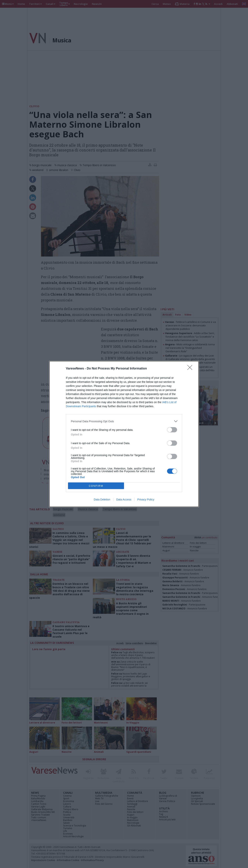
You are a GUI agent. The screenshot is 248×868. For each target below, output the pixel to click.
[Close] (191, 369)
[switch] (172, 430)
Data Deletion (102, 499)
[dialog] (124, 434)
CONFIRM (96, 486)
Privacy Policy (146, 499)
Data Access (124, 499)
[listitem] (124, 421)
